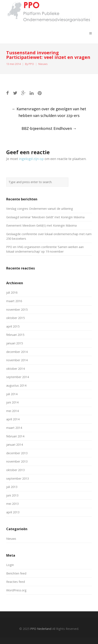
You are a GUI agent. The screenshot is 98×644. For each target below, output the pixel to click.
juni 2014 (12, 402)
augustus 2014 (16, 385)
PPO (31, 64)
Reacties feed (16, 582)
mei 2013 (12, 504)
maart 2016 (14, 301)
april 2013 (13, 512)
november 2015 (17, 310)
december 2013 (17, 453)
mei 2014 (12, 411)
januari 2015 (15, 343)
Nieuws (43, 64)
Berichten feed (16, 573)
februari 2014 (15, 436)
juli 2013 (12, 487)
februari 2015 (15, 335)
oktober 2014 (15, 369)
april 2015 (13, 326)
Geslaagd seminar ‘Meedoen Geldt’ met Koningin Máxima (45, 217)
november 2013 (17, 461)
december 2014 (17, 352)
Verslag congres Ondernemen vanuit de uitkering (40, 209)
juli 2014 (12, 394)
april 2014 (13, 419)
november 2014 (17, 360)
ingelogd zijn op (31, 159)
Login (10, 565)
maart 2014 (14, 428)
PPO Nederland (41, 629)
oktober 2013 (15, 470)
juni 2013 (12, 495)
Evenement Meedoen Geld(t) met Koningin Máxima (41, 225)
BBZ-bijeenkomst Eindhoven (49, 128)
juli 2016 (12, 292)
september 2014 (18, 377)
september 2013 (18, 478)
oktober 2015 (15, 318)
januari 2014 (15, 445)
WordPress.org (16, 590)
